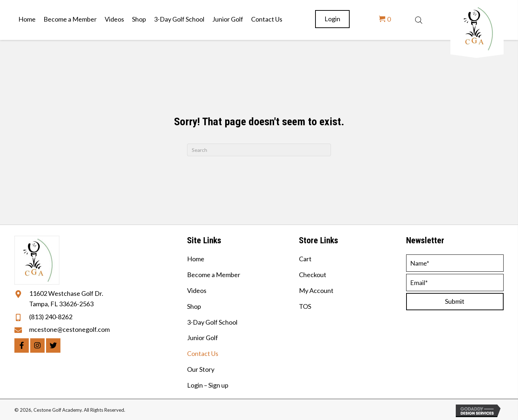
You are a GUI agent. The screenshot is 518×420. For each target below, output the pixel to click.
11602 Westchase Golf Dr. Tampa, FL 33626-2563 (66, 299)
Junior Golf (203, 338)
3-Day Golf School (212, 322)
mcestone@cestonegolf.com (69, 329)
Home (196, 259)
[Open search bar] (419, 19)
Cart (305, 259)
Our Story (201, 369)
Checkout (313, 275)
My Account (316, 290)
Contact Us (203, 353)
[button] (22, 346)
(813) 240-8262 (51, 317)
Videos (197, 290)
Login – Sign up (208, 385)
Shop (194, 306)
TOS (305, 306)
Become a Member (214, 275)
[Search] (259, 150)
